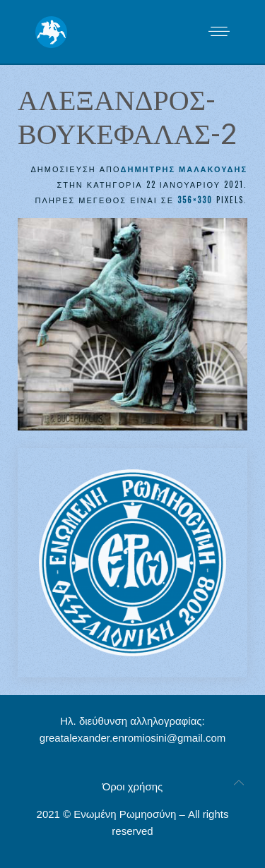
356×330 (195, 200)
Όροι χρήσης (133, 786)
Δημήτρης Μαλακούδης (184, 169)
